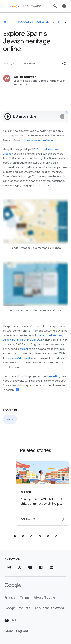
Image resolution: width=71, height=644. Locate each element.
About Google (44, 598)
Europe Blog (53, 376)
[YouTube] (30, 567)
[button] (64, 64)
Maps (10, 419)
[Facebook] (41, 567)
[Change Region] (35, 631)
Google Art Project (19, 358)
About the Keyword (49, 608)
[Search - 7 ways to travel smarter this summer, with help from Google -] (42, 493)
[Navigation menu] (6, 6)
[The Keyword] (5, 22)
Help (11, 620)
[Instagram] (9, 567)
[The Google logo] (13, 586)
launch (42, 335)
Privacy (10, 598)
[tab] (15, 536)
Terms (25, 598)
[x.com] (20, 567)
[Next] (66, 22)
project (24, 349)
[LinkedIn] (51, 567)
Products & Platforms (33, 22)
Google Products (17, 608)
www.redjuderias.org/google (38, 140)
